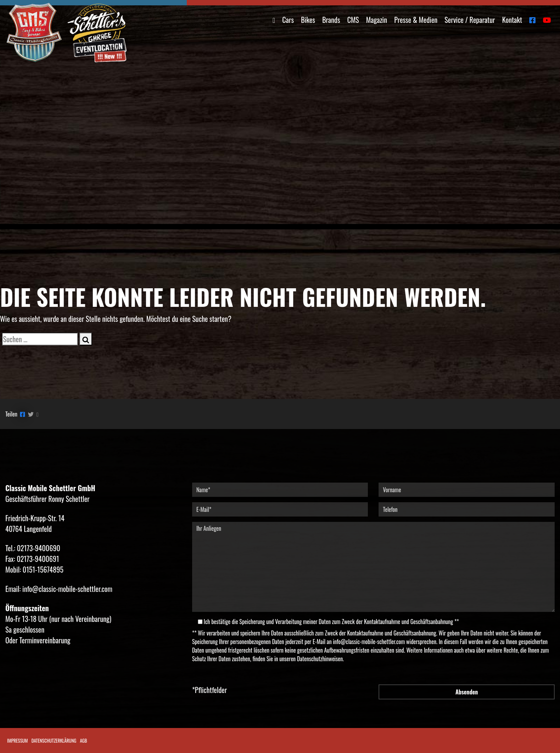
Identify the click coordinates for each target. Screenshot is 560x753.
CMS (353, 20)
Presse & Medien (416, 20)
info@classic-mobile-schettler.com (369, 642)
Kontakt (512, 20)
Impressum (17, 740)
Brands (331, 20)
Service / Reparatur (470, 20)
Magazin (377, 20)
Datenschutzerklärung (54, 740)
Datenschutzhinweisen (320, 659)
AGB (84, 740)
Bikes (308, 20)
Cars (288, 20)
